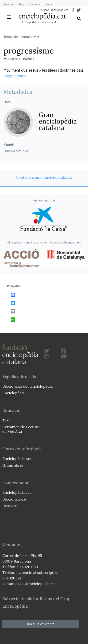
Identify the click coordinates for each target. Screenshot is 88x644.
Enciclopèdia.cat (17, 492)
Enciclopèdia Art (17, 459)
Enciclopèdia (13, 393)
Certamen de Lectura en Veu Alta (21, 429)
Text (6, 420)
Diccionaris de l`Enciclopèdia (27, 386)
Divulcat (44, 10)
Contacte (34, 4)
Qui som (8, 4)
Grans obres (13, 465)
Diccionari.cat (59, 10)
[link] (44, 177)
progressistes (15, 76)
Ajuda (48, 4)
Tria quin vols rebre (41, 624)
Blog (21, 4)
